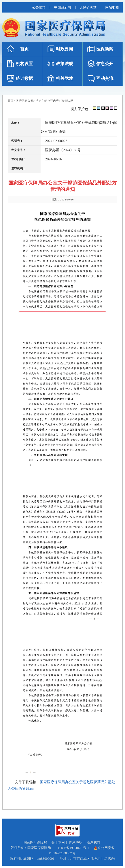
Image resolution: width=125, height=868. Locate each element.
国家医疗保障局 (35, 842)
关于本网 (58, 842)
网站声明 (76, 842)
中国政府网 (63, 7)
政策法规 (67, 101)
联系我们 (93, 842)
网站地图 (112, 7)
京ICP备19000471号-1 (73, 848)
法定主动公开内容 (47, 101)
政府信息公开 (25, 101)
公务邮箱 (39, 7)
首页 (11, 101)
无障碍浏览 (88, 7)
